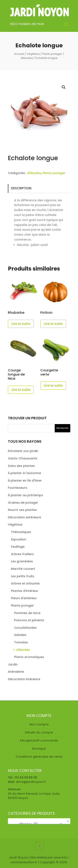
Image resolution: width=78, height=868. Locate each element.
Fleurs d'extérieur (24, 598)
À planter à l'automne (24, 473)
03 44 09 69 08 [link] (26, 777)
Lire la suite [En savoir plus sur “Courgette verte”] (53, 386)
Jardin (13, 664)
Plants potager (52, 54)
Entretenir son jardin (23, 451)
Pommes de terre (27, 613)
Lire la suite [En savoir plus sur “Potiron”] (53, 324)
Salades (20, 635)
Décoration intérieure (24, 679)
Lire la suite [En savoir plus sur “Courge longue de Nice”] (21, 390)
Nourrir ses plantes (22, 510)
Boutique (39, 749)
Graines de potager (23, 503)
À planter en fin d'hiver (25, 480)
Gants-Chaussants (23, 458)
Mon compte (39, 724)
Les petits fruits (23, 576)
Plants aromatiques (29, 657)
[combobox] (39, 821)
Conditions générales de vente (39, 757)
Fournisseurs (17, 488)
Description (21, 188)
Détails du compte (39, 732)
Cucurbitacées (25, 628)
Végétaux (33, 54)
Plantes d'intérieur (25, 591)
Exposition (19, 539)
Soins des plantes (21, 466)
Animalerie (16, 672)
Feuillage (18, 547)
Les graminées (22, 561)
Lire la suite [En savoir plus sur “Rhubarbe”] (21, 324)
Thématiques (21, 532)
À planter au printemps (25, 495)
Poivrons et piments (29, 620)
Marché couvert (23, 569)
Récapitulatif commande (39, 740)
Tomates (21, 642)
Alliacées (27, 58)
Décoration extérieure (24, 517)
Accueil (19, 54)
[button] (64, 87)
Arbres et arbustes (25, 583)
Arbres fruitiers (22, 554)
